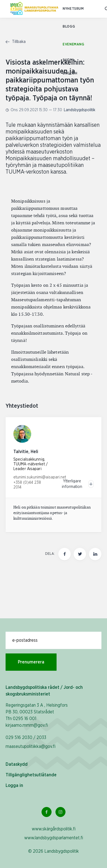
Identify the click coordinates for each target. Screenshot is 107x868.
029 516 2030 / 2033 (26, 738)
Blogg (69, 27)
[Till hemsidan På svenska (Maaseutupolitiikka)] (34, 9)
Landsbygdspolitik (80, 110)
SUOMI (68, 60)
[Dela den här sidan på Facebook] (65, 554)
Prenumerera (31, 662)
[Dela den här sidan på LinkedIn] (95, 554)
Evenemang (73, 44)
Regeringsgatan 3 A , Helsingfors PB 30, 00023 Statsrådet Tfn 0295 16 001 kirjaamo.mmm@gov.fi (37, 715)
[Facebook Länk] (47, 812)
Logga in (14, 786)
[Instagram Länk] (60, 812)
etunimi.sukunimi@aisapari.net (40, 477)
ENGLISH (70, 73)
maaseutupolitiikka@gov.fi (31, 747)
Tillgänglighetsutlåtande (31, 775)
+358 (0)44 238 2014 (27, 485)
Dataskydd (17, 764)
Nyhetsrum (73, 9)
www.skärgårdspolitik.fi (54, 829)
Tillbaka (16, 42)
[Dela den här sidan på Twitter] (80, 554)
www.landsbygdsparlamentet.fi (54, 838)
